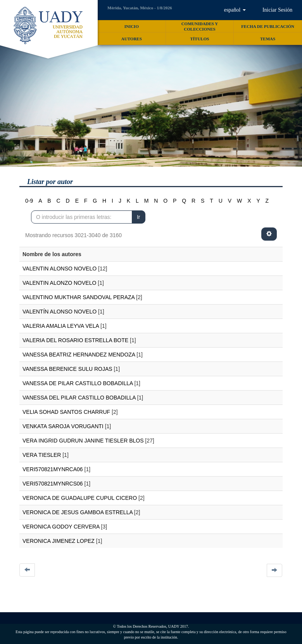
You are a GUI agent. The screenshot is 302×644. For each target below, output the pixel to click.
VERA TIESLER (42, 455)
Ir (139, 217)
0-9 (29, 201)
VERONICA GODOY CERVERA (61, 527)
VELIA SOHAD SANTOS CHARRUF (66, 412)
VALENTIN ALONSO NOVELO (60, 269)
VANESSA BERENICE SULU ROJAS (67, 369)
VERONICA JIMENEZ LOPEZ (59, 541)
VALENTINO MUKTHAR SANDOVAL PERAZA (79, 297)
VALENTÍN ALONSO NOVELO (60, 312)
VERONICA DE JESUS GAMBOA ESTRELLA (78, 512)
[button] (235, 10)
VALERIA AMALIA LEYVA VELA (61, 326)
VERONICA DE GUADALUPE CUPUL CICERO (80, 498)
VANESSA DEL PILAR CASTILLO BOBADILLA (79, 398)
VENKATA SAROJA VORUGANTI (63, 426)
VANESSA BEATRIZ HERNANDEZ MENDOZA (79, 355)
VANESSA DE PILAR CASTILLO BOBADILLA (78, 383)
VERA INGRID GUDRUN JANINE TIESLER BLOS (83, 441)
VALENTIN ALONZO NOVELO (59, 283)
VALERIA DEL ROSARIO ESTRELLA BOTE (75, 340)
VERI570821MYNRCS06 (53, 484)
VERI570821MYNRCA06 (53, 469)
